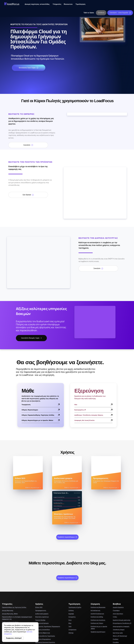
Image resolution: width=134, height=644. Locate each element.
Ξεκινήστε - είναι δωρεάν (120, 13)
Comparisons (72, 595)
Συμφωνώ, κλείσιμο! (14, 638)
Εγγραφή (71, 579)
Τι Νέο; (115, 582)
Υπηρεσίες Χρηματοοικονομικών (45, 614)
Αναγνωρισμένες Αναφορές (121, 592)
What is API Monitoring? (120, 601)
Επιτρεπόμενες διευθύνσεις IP (122, 589)
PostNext (116, 605)
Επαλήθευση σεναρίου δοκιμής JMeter (15, 603)
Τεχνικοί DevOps (40, 585)
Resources (68, 4)
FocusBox (116, 608)
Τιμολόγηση (80, 4)
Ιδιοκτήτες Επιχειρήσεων (43, 605)
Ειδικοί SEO (39, 573)
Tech (70, 592)
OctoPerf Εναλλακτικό (97, 579)
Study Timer (116, 614)
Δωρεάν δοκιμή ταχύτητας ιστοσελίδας (15, 597)
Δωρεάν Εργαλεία (118, 573)
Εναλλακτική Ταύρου (97, 589)
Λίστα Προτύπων (118, 579)
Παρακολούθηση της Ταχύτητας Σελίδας (14, 573)
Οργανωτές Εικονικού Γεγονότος (45, 608)
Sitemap (71, 598)
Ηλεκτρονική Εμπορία (42, 589)
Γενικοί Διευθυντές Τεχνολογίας (45, 601)
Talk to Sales (89, 13)
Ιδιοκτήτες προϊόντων (42, 582)
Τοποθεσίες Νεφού (119, 595)
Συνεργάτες (72, 582)
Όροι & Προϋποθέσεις (92, 629)
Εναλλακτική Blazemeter (98, 573)
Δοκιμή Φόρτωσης (8, 576)
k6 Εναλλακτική (95, 576)
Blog (70, 589)
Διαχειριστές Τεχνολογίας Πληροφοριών (48, 592)
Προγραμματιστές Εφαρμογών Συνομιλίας (48, 611)
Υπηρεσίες (57, 4)
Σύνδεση (101, 13)
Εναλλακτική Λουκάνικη (98, 585)
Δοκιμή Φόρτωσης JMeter (10, 579)
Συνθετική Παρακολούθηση (10, 588)
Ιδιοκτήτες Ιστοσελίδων (43, 595)
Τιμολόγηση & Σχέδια (75, 573)
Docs (70, 585)
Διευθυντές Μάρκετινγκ (43, 598)
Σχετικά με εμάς (118, 598)
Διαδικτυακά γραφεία (42, 579)
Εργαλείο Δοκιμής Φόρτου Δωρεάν (14, 600)
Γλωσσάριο (116, 576)
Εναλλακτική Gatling (97, 582)
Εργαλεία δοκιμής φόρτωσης (122, 585)
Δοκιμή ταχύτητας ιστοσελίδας (37, 4)
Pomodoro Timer (118, 611)
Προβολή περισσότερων (67, 502)
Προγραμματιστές (41, 576)
